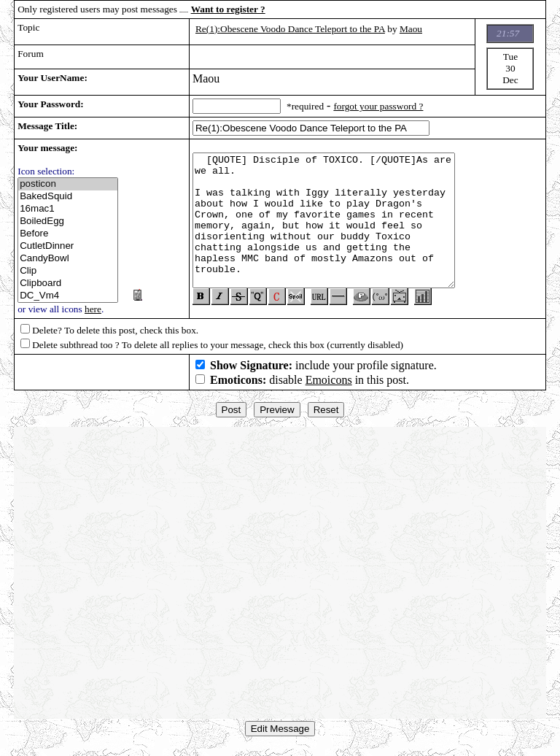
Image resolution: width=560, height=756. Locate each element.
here (93, 309)
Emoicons (329, 386)
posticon (68, 184)
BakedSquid (68, 197)
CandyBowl (68, 259)
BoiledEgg (68, 221)
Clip (68, 271)
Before (68, 234)
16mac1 (68, 209)
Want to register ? (228, 9)
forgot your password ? (378, 106)
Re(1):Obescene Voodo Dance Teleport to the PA (290, 29)
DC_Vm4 (68, 296)
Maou (411, 29)
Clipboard (68, 283)
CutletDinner (68, 246)
